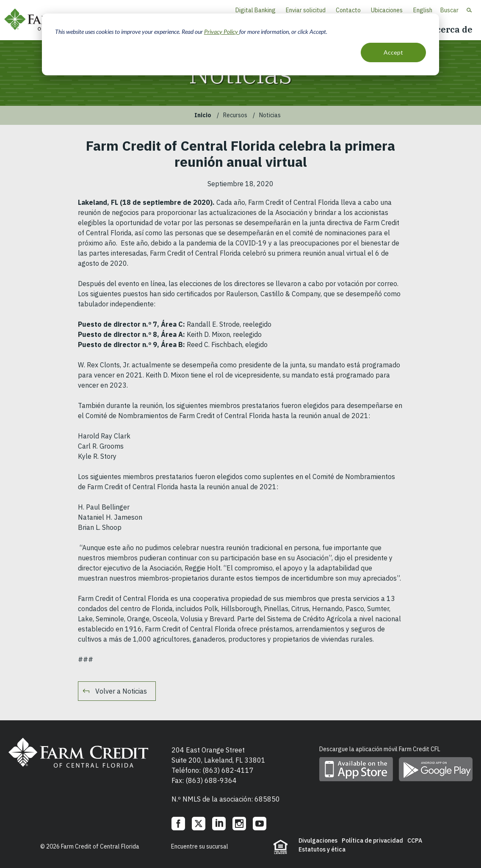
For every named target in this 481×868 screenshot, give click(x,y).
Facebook (178, 824)
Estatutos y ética (322, 849)
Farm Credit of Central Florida (78, 753)
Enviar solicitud (306, 10)
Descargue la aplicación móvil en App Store (356, 769)
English (423, 10)
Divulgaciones (318, 840)
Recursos (235, 115)
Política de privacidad (372, 840)
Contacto (348, 10)
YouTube (260, 824)
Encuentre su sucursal (200, 846)
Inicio (203, 115)
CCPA (415, 840)
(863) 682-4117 (228, 770)
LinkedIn (219, 824)
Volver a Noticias (121, 691)
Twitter (199, 824)
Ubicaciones (387, 10)
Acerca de (451, 29)
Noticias (270, 115)
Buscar (449, 10)
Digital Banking (256, 10)
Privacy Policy (222, 32)
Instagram (239, 824)
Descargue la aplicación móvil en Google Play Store (436, 769)
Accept (393, 52)
